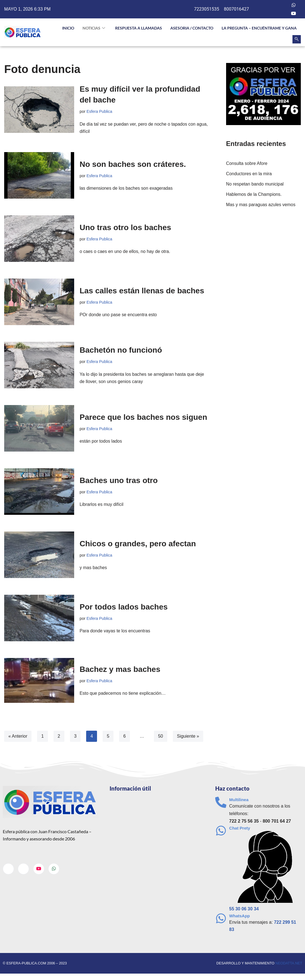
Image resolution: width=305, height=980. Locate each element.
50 (161, 736)
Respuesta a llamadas (139, 28)
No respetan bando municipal (255, 184)
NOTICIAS (94, 28)
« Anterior (18, 736)
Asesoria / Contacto (192, 28)
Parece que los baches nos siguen (144, 417)
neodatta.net (289, 964)
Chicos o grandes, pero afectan (138, 544)
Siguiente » (188, 736)
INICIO (68, 28)
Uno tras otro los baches (125, 227)
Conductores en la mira (249, 174)
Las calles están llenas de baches (142, 291)
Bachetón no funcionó (121, 350)
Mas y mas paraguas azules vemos (261, 205)
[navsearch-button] (297, 39)
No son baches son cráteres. (133, 164)
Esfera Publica (99, 111)
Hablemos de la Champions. (254, 195)
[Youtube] (294, 13)
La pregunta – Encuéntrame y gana (259, 28)
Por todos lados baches (124, 607)
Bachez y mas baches (120, 669)
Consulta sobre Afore (247, 164)
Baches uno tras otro (119, 480)
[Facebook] (271, 5)
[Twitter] (282, 5)
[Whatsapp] (294, 5)
